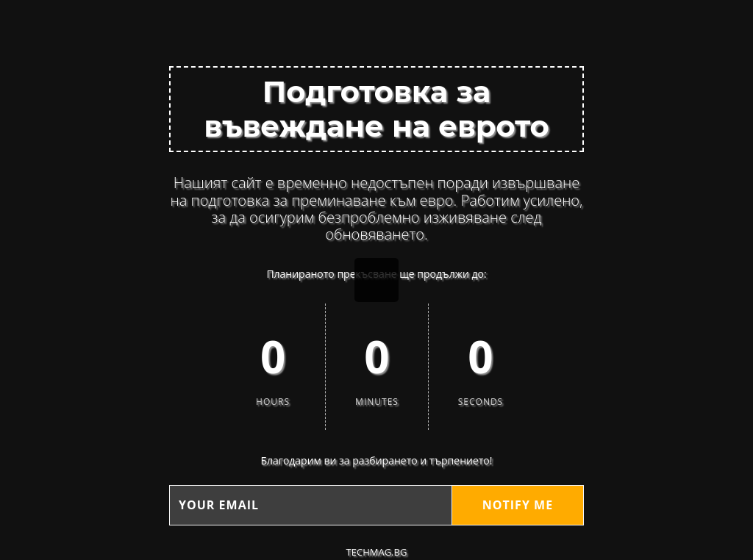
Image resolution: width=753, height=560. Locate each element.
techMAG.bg (377, 552)
